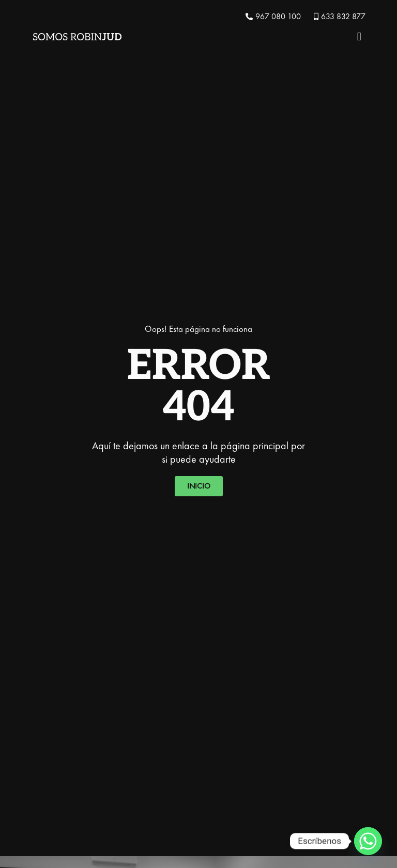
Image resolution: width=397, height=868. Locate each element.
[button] (359, 36)
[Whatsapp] (368, 841)
